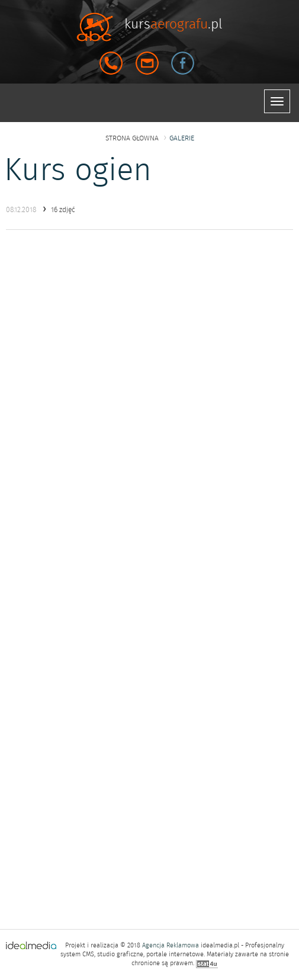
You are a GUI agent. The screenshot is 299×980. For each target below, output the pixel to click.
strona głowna (132, 138)
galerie (182, 138)
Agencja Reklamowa (171, 946)
